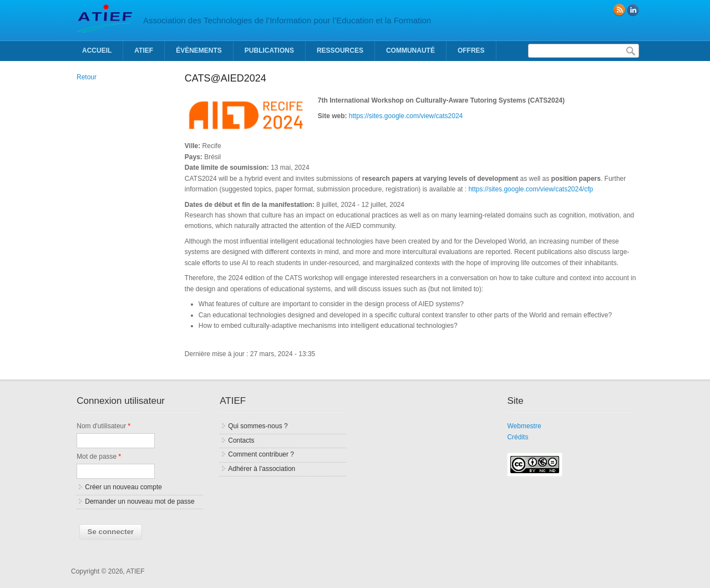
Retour (87, 77)
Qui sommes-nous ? (258, 426)
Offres (471, 50)
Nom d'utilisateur (103, 426)
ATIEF (144, 50)
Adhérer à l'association (262, 469)
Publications (269, 50)
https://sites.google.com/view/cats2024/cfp (531, 189)
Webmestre (524, 426)
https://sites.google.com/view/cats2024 (406, 116)
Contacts (241, 440)
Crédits (518, 437)
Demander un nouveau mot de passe (140, 501)
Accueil (97, 50)
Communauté (410, 50)
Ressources (340, 50)
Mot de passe (99, 457)
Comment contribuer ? (261, 454)
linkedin (633, 10)
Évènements (199, 50)
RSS (619, 10)
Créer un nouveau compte (123, 487)
